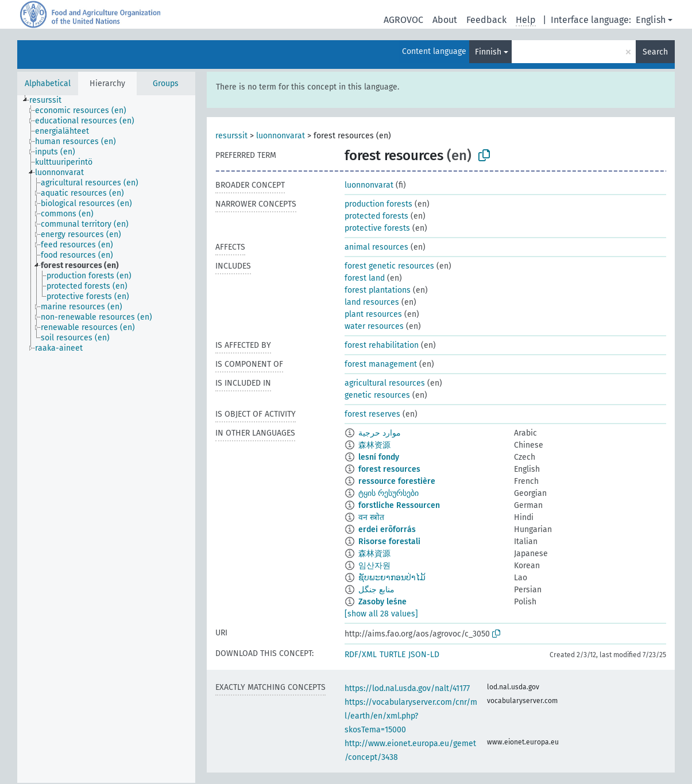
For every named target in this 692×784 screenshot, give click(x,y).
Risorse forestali (389, 542)
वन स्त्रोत (371, 517)
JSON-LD (424, 655)
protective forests (377, 228)
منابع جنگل (376, 590)
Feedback (486, 20)
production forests (378, 204)
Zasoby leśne (382, 602)
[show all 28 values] (381, 614)
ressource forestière (397, 481)
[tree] (106, 439)
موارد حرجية (380, 433)
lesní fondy (379, 457)
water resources (374, 326)
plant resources (373, 314)
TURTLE (393, 655)
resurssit (231, 136)
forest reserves (372, 414)
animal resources (376, 247)
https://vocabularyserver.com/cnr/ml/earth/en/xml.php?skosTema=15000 (411, 716)
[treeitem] (50, 100)
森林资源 (374, 445)
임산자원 (374, 566)
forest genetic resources (389, 266)
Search (655, 52)
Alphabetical (48, 84)
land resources (372, 302)
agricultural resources (385, 383)
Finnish (488, 52)
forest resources (389, 469)
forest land (365, 278)
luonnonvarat (281, 136)
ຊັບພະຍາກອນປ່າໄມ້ (392, 578)
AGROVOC (403, 20)
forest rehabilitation (382, 345)
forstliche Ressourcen (399, 505)
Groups (166, 84)
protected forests (376, 216)
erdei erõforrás (387, 529)
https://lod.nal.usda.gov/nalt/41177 (407, 688)
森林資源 (374, 554)
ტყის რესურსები (388, 493)
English (651, 20)
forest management (381, 364)
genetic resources (377, 395)
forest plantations (378, 290)
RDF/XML (361, 655)
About (445, 20)
